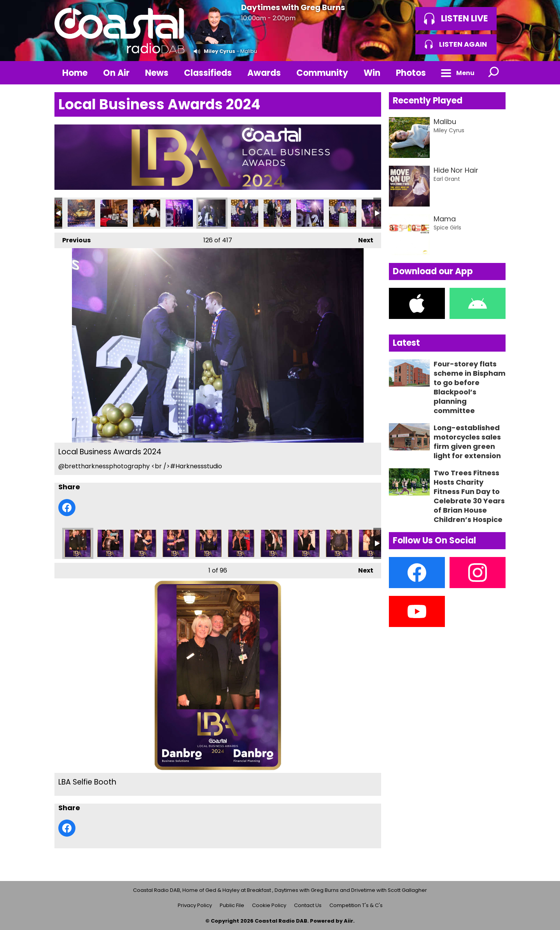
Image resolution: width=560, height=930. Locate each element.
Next (362, 239)
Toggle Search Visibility (494, 73)
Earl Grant (447, 179)
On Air (116, 73)
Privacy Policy (195, 905)
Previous (73, 239)
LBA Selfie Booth (78, 543)
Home (75, 73)
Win (372, 73)
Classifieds (208, 73)
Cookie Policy (269, 905)
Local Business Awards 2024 (81, 213)
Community (322, 73)
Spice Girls (447, 228)
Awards (264, 73)
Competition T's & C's (356, 905)
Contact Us (308, 905)
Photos (411, 73)
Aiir (348, 921)
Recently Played (428, 101)
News (157, 73)
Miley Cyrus (220, 51)
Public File (232, 905)
